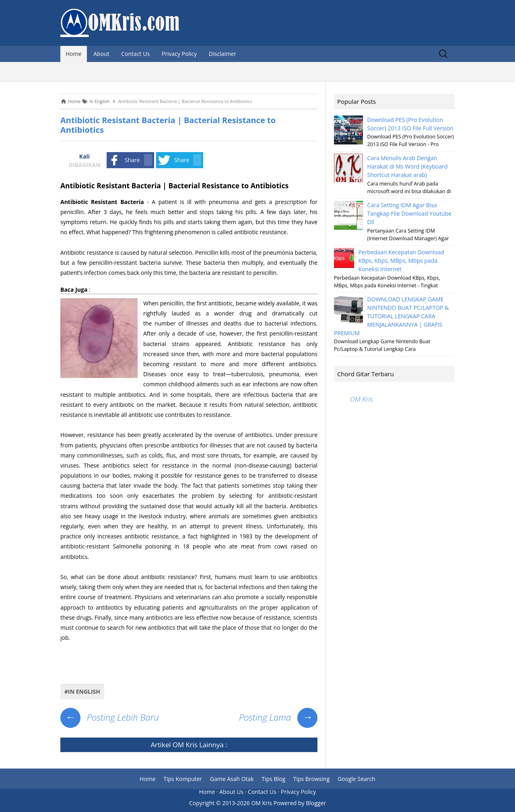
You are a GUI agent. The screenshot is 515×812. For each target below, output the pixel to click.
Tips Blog (273, 779)
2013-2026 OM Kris (247, 803)
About (101, 54)
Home (74, 54)
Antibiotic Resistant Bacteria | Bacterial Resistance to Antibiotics (168, 125)
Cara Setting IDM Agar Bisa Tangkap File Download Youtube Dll (410, 213)
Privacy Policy (179, 54)
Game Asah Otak (232, 779)
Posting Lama (278, 717)
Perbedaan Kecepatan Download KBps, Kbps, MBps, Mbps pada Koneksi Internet (401, 261)
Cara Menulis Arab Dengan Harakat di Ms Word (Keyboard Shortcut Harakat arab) (408, 166)
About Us (231, 792)
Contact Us (135, 54)
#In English (82, 691)
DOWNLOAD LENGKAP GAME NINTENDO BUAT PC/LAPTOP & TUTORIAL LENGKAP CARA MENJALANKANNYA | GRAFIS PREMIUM (391, 316)
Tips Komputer (183, 779)
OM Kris (185, 745)
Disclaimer (222, 54)
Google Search (356, 779)
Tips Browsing (312, 779)
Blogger (316, 803)
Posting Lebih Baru (110, 717)
